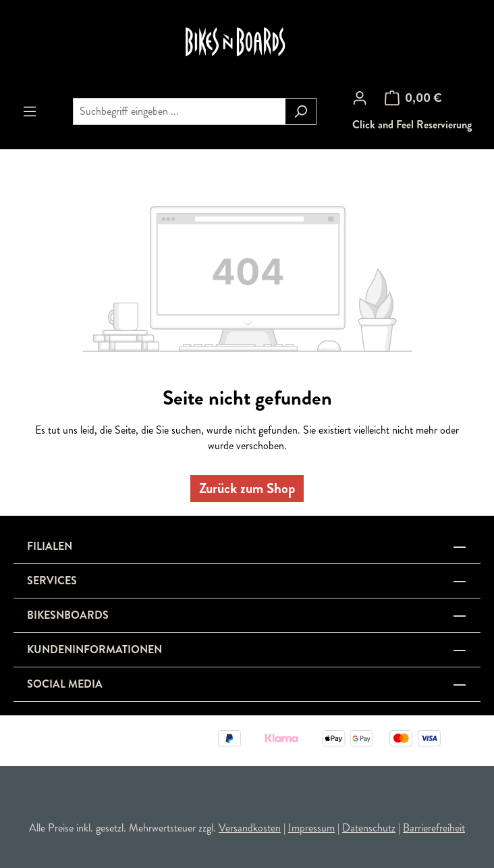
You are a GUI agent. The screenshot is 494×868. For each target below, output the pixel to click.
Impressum (311, 828)
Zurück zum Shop (247, 488)
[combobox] (179, 111)
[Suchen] (301, 111)
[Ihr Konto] (360, 98)
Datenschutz (369, 828)
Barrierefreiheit (434, 828)
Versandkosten (250, 828)
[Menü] (30, 111)
